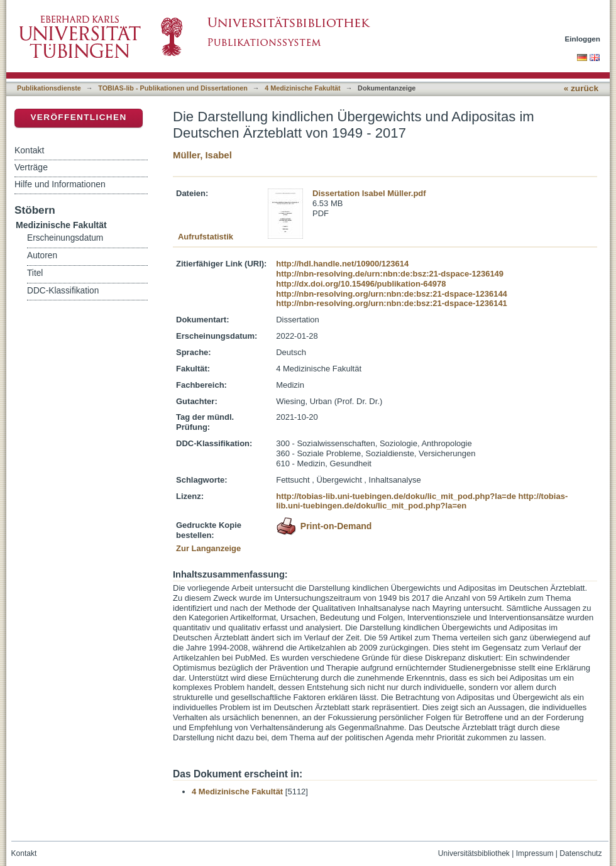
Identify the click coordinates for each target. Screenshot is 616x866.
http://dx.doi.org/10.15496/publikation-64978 (361, 284)
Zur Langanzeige (208, 548)
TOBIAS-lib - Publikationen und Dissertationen (173, 88)
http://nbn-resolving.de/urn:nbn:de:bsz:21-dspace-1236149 (390, 274)
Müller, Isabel (202, 155)
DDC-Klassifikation (63, 291)
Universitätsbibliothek (474, 853)
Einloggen (583, 39)
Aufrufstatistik (206, 237)
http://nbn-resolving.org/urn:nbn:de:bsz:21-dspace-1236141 (392, 303)
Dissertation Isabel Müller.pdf (369, 193)
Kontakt (29, 150)
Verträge (31, 167)
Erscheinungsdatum (65, 238)
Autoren (42, 255)
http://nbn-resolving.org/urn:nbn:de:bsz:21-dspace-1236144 (392, 294)
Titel (35, 273)
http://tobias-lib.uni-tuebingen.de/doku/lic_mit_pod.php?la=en (422, 501)
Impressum (535, 853)
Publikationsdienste (49, 88)
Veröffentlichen (78, 117)
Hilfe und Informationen (60, 184)
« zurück (581, 88)
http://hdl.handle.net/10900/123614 (342, 264)
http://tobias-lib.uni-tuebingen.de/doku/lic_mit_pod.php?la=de (396, 496)
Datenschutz (580, 853)
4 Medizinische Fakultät (302, 88)
